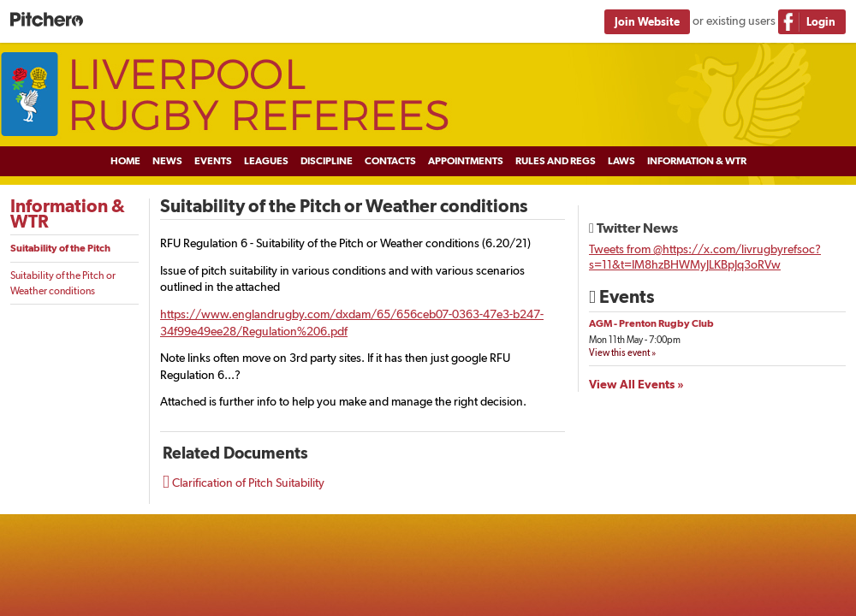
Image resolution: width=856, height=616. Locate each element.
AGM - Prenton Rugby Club (651, 323)
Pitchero (47, 20)
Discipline (327, 161)
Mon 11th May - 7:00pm (635, 340)
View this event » (622, 353)
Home (125, 161)
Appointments (466, 161)
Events (213, 161)
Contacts (390, 161)
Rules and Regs (556, 161)
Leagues (266, 161)
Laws (621, 161)
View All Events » (636, 384)
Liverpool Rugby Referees (428, 95)
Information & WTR (697, 161)
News (167, 161)
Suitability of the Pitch (60, 248)
